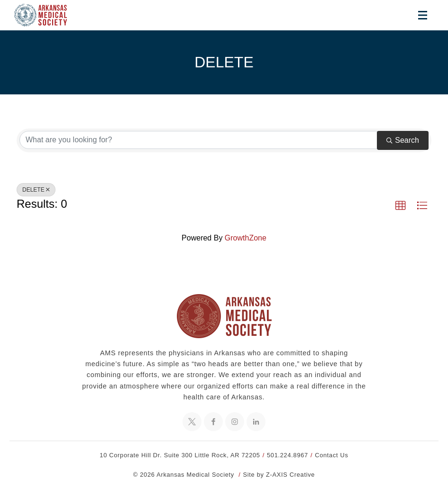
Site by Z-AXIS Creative (279, 475)
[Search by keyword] (198, 140)
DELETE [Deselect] (36, 190)
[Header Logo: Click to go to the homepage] (47, 15)
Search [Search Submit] (403, 140)
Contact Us (332, 455)
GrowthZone (246, 238)
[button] (401, 206)
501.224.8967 (288, 455)
